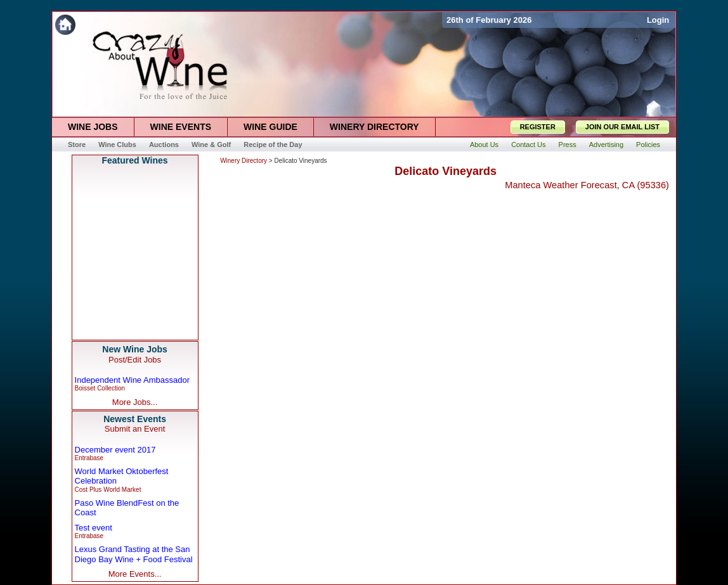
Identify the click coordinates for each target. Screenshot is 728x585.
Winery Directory (244, 161)
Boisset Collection (100, 388)
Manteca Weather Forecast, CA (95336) (587, 185)
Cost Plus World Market (108, 490)
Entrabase (89, 458)
